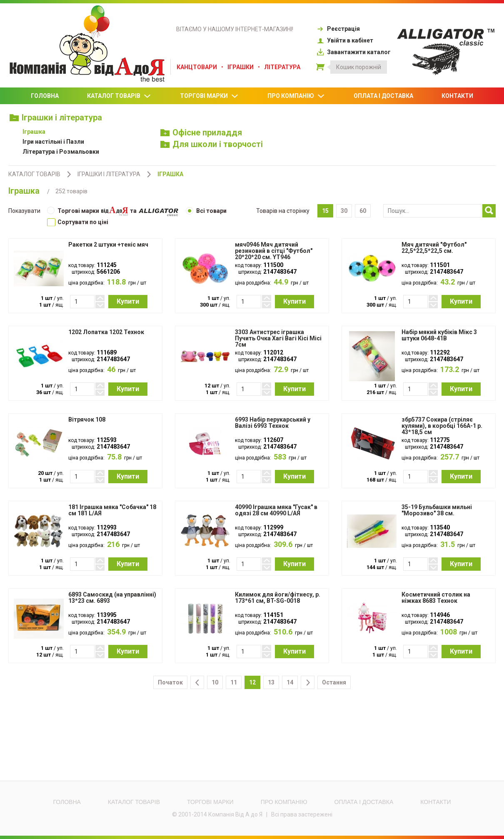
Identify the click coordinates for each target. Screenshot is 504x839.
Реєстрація (338, 29)
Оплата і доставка (383, 96)
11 (234, 682)
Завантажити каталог (353, 52)
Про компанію (296, 96)
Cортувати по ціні (78, 222)
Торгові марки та (113, 211)
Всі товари (206, 211)
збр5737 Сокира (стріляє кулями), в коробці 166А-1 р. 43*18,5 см (442, 426)
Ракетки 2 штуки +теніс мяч (108, 245)
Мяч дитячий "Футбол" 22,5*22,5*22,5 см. (434, 248)
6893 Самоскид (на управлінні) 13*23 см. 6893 (112, 598)
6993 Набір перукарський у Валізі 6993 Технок (273, 423)
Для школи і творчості (212, 144)
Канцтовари (197, 67)
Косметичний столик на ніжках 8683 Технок (436, 598)
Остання (334, 682)
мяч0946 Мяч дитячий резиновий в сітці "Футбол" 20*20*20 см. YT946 (274, 251)
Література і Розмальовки (61, 152)
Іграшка (34, 132)
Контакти (457, 96)
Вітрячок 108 (87, 420)
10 (215, 682)
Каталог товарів (119, 96)
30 (344, 211)
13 (271, 682)
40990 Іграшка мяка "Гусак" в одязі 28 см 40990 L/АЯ (276, 510)
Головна (45, 96)
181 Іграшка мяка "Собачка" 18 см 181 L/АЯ (112, 510)
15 (325, 211)
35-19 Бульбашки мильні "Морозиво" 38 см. (437, 510)
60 (363, 211)
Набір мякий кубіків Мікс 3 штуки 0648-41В (439, 335)
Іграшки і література (56, 117)
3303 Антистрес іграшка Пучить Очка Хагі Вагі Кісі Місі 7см (278, 338)
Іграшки (241, 67)
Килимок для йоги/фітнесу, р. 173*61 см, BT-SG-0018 (278, 598)
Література (282, 67)
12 (252, 682)
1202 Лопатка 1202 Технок (106, 332)
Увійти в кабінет (345, 40)
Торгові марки (210, 96)
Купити (128, 301)
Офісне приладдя (201, 132)
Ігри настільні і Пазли (53, 142)
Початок (170, 682)
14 (290, 682)
